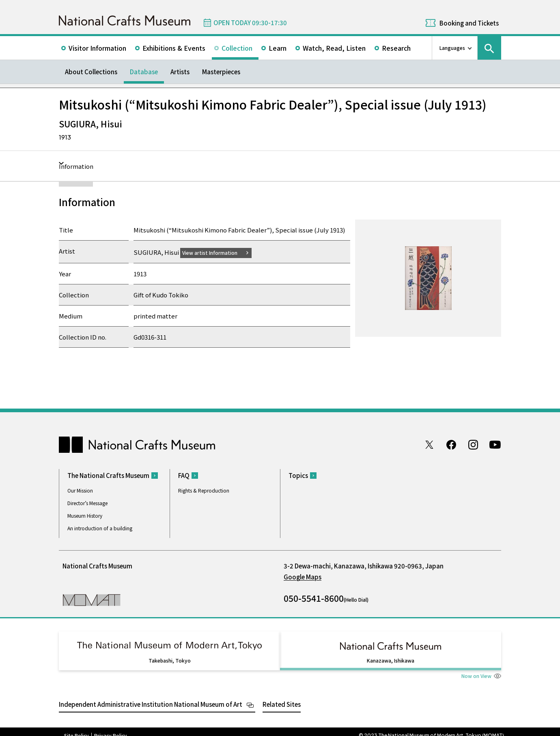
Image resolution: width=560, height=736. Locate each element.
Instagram (473, 444)
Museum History (85, 515)
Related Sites (282, 696)
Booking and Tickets (469, 23)
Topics (298, 475)
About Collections (91, 72)
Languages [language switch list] (452, 48)
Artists (180, 72)
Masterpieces (221, 72)
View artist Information (215, 252)
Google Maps (303, 577)
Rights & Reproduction (204, 490)
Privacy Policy (111, 728)
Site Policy (76, 728)
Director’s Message (87, 503)
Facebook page (451, 444)
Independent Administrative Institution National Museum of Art (151, 696)
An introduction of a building (100, 528)
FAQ (184, 475)
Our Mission (80, 490)
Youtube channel (495, 444)
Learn (278, 48)
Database (144, 72)
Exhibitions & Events (174, 48)
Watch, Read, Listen (334, 48)
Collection (237, 48)
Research (396, 48)
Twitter (429, 444)
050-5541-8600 (314, 598)
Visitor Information (97, 48)
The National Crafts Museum (108, 475)
